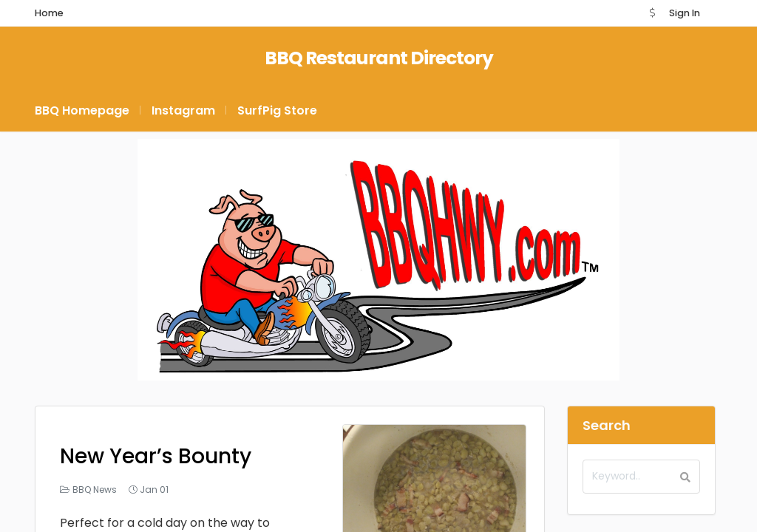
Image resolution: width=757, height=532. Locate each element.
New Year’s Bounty (156, 456)
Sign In (685, 13)
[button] (652, 13)
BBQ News (95, 490)
